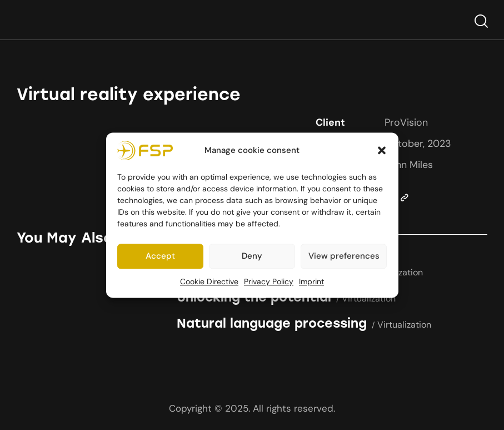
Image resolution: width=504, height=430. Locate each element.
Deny (252, 256)
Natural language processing (272, 323)
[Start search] (480, 21)
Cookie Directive (209, 281)
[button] (382, 151)
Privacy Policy (269, 281)
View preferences (344, 256)
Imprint (311, 281)
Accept (160, 256)
